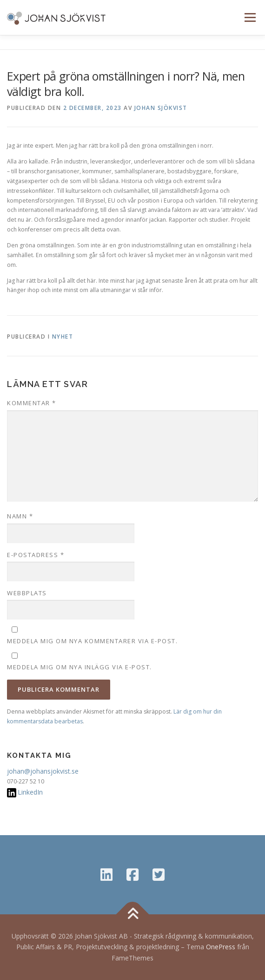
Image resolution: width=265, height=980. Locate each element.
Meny (249, 17)
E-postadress (36, 555)
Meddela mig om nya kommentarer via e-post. (92, 641)
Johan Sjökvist (161, 108)
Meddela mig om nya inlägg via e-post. (79, 667)
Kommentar (32, 403)
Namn (20, 516)
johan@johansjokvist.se (43, 771)
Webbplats (27, 593)
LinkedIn (30, 792)
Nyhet (63, 337)
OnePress (221, 947)
